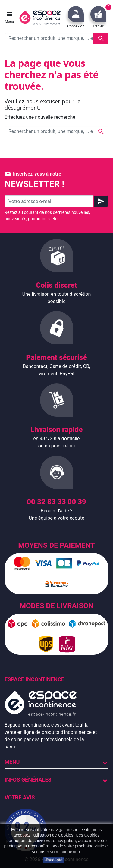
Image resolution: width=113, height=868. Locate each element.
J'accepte (54, 860)
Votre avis (20, 797)
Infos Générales (28, 780)
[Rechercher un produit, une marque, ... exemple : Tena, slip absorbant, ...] (56, 38)
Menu (12, 762)
